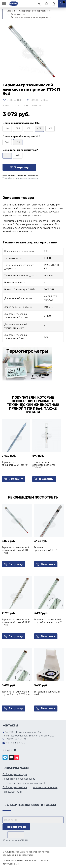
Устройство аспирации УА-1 (47, 693)
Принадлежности (12, 792)
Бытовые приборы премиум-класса (22, 783)
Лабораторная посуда (15, 775)
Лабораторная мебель (15, 787)
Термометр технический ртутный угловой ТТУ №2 (48, 621)
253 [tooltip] (18, 129)
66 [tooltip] (7, 129)
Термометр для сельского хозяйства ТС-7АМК (44, 465)
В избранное (12, 100)
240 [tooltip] (18, 142)
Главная (11, 11)
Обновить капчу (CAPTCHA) (15, 840)
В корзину (19, 167)
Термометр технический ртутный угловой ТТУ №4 (16, 693)
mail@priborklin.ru (15, 743)
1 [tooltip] (7, 156)
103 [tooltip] (29, 129)
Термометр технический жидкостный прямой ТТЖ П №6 (16, 550)
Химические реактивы (45, 787)
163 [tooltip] (50, 129)
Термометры (18, 14)
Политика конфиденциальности (20, 861)
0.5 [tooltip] (18, 156)
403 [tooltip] (39, 129)
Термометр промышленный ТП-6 (45, 549)
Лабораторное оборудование (35, 11)
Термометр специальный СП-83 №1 (15, 464)
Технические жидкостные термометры (32, 17)
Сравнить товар (38, 100)
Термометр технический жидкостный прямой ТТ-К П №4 (16, 622)
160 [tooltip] (7, 142)
